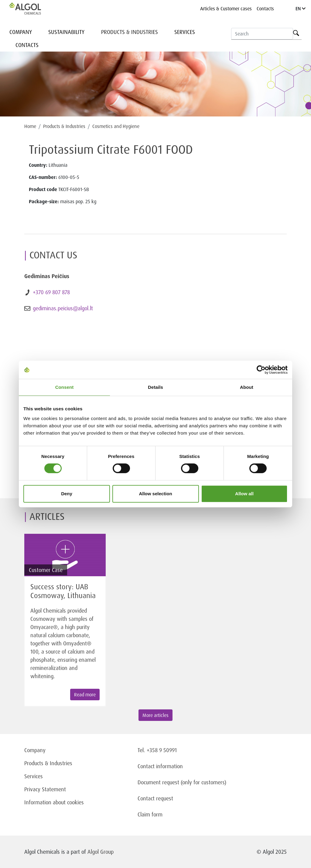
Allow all (244, 494)
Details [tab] (155, 387)
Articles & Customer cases (226, 8)
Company (21, 32)
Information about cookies (54, 802)
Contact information (160, 766)
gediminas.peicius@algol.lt (63, 308)
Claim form (150, 814)
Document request (158, 782)
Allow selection (155, 494)
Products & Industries (130, 32)
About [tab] (247, 387)
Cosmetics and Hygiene (116, 126)
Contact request (155, 798)
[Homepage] (32, 8)
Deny (67, 494)
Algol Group (101, 852)
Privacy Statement (45, 789)
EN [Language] (301, 8)
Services (185, 32)
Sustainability (66, 32)
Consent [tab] (65, 387)
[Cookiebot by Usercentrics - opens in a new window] (261, 370)
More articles (155, 715)
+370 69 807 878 (51, 292)
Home (30, 126)
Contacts (265, 8)
